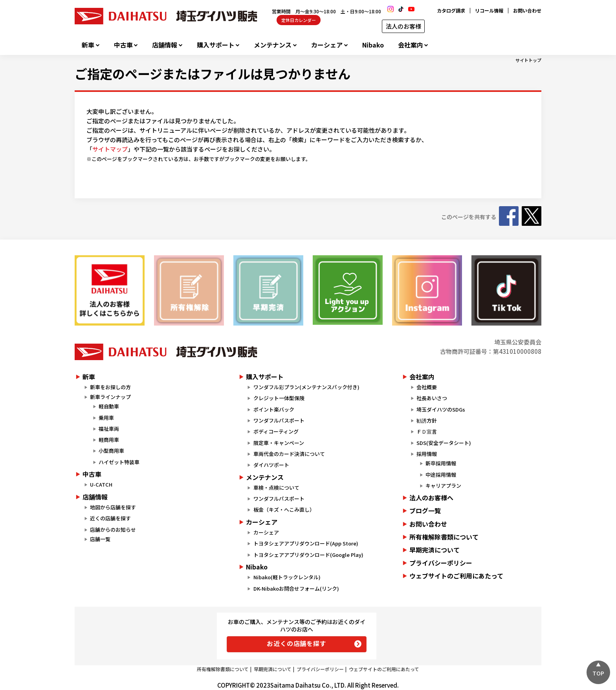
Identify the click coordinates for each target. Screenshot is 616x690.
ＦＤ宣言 (427, 431)
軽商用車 (109, 440)
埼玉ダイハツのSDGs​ (441, 409)
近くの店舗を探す (110, 518)
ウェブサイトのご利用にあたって (456, 576)
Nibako (373, 45)
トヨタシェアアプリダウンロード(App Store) (306, 543)
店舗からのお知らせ (113, 530)
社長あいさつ (432, 398)
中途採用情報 (441, 475)
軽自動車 (109, 406)
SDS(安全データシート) (444, 443)
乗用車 (106, 418)
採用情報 (427, 454)
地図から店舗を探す (113, 507)
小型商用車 (111, 451)
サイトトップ (528, 60)
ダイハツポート (271, 465)
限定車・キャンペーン (279, 443)
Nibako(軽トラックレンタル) (287, 577)
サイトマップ (110, 149)
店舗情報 (165, 45)
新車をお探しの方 (110, 387)
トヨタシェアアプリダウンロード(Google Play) (308, 555)
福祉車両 (109, 429)
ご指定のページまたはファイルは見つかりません (213, 73)
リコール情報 (489, 10)
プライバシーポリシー (441, 563)
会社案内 (411, 45)
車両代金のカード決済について (289, 454)
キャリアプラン (443, 486)
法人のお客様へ (431, 498)
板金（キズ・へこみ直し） (284, 510)
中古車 (123, 45)
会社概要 (427, 387)
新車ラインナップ (110, 397)
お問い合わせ (527, 10)
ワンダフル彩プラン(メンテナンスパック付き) (306, 387)
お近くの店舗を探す (296, 643)
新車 (88, 45)
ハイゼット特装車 (119, 462)
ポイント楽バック (274, 409)
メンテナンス (273, 45)
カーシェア (327, 45)
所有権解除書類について (444, 537)
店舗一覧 (100, 539)
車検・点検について (276, 488)
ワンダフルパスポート (279, 420)
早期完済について (434, 550)
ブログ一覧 (425, 511)
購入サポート (216, 45)
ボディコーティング (276, 431)
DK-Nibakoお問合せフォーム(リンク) (296, 588)
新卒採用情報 (441, 463)
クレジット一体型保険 (279, 398)
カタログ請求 (451, 10)
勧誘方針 (427, 420)
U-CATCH (101, 484)
